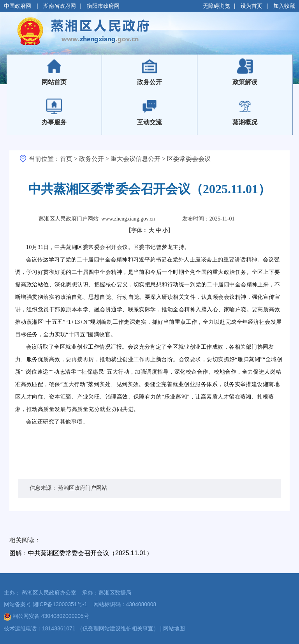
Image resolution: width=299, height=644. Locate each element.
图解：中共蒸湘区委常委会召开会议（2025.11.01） (81, 553)
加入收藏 (284, 6)
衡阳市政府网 (103, 6)
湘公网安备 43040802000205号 (47, 616)
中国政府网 (18, 6)
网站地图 (174, 628)
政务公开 (91, 159)
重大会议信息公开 (135, 159)
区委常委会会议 (189, 159)
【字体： (150, 230)
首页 (66, 159)
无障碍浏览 (216, 6)
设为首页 (252, 6)
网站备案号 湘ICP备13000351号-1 (46, 604)
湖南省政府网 (60, 6)
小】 (168, 230)
